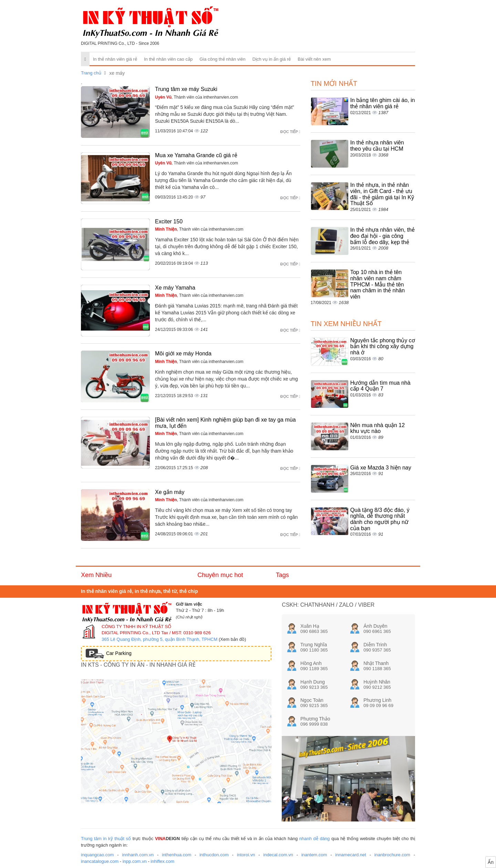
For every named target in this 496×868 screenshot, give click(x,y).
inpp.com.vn (135, 861)
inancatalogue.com (100, 861)
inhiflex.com (162, 861)
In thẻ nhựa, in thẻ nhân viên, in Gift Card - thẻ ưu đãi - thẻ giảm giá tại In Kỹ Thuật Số (382, 194)
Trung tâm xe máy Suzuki (186, 89)
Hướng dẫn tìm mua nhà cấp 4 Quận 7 (380, 386)
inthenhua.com (177, 855)
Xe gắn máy (170, 492)
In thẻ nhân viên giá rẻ (115, 59)
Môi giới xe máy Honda (183, 354)
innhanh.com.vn (138, 855)
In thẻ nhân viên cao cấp (168, 59)
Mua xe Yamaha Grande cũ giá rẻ (196, 155)
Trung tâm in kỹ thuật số (106, 839)
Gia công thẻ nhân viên (222, 59)
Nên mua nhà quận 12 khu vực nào (378, 428)
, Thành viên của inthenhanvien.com (197, 97)
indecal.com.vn (278, 855)
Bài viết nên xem (314, 59)
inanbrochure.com (392, 855)
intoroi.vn (246, 855)
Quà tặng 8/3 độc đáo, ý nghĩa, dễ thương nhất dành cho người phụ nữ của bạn (380, 519)
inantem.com (314, 855)
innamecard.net (351, 855)
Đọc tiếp (290, 132)
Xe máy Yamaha (175, 288)
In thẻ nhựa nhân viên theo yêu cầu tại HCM (377, 146)
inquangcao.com (97, 855)
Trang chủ (91, 73)
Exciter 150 (169, 221)
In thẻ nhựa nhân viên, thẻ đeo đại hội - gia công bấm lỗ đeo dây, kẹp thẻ (383, 236)
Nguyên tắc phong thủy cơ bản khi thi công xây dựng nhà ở (383, 346)
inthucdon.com (214, 855)
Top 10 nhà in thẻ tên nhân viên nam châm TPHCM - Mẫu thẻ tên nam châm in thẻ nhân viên (378, 284)
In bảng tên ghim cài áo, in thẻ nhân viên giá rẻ (383, 103)
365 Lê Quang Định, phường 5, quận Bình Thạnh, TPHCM (159, 639)
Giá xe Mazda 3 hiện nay (381, 468)
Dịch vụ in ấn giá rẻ (272, 59)
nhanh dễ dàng (315, 839)
